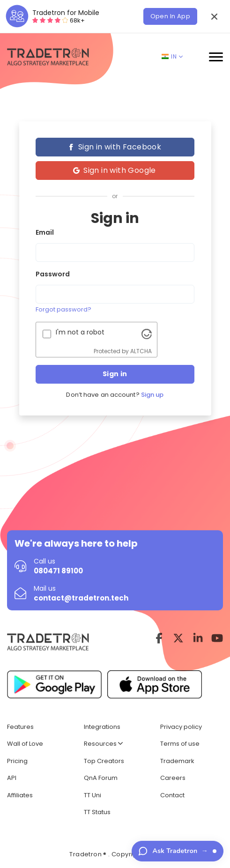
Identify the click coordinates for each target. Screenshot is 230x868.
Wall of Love (25, 744)
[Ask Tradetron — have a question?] (178, 851)
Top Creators (104, 761)
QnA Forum (101, 778)
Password (53, 274)
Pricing (17, 761)
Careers (173, 778)
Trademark (177, 761)
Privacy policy (181, 727)
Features (20, 727)
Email (45, 232)
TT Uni (93, 795)
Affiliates (20, 795)
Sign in (115, 374)
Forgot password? (63, 309)
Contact (172, 795)
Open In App (170, 16)
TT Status (97, 812)
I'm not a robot (80, 332)
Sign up (152, 395)
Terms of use (180, 744)
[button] (214, 16)
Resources (103, 744)
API (12, 778)
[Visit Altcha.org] (147, 334)
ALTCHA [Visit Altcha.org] (141, 351)
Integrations (102, 727)
